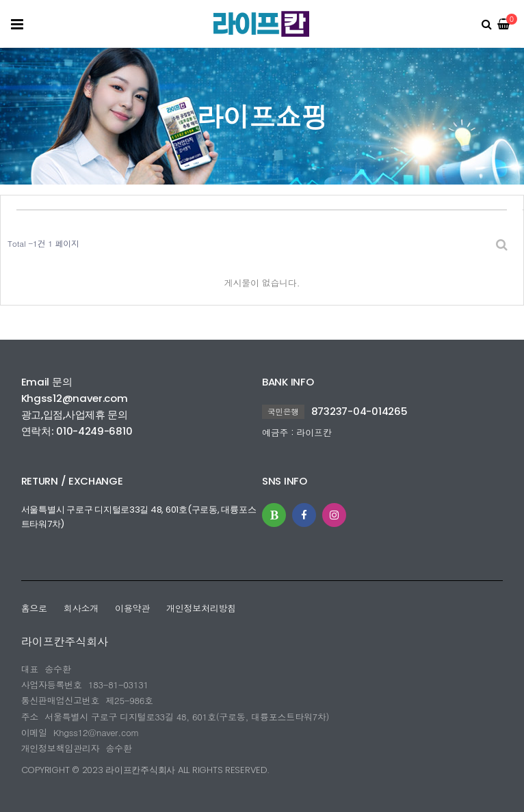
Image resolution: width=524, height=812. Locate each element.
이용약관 (132, 608)
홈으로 (34, 608)
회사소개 (81, 608)
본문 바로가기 (4, 0)
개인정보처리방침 (201, 608)
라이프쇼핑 (262, 116)
